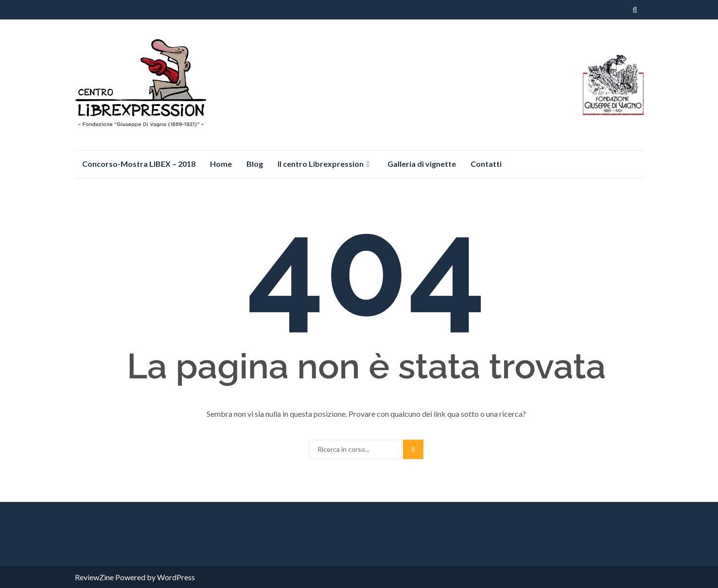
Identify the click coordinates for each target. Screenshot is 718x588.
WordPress (176, 577)
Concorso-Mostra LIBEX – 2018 (139, 164)
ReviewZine (94, 577)
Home (221, 164)
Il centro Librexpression (321, 164)
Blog (255, 164)
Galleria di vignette (422, 164)
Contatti (486, 164)
